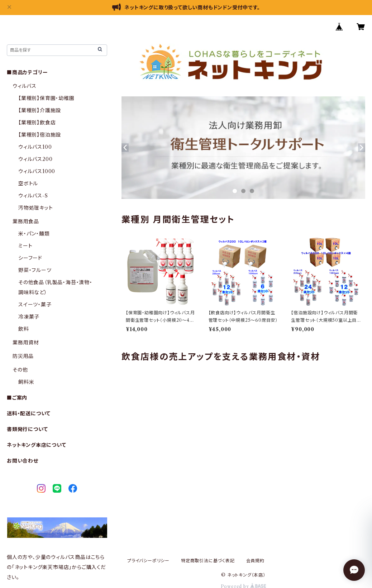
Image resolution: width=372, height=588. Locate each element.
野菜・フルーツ (35, 270)
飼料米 (26, 382)
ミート (25, 246)
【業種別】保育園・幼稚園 (46, 98)
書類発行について (27, 429)
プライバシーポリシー (148, 561)
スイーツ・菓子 (35, 305)
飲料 (24, 329)
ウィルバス (25, 86)
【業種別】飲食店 (37, 123)
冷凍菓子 (29, 317)
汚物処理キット (36, 208)
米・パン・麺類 (34, 234)
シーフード (30, 258)
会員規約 (255, 561)
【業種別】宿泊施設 (40, 135)
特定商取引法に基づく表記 (208, 561)
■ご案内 (17, 398)
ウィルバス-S (33, 196)
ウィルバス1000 (37, 171)
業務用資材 (26, 343)
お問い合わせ (23, 461)
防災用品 (23, 356)
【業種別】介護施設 (40, 110)
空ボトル (28, 183)
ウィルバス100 (35, 147)
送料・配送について (29, 413)
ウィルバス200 (35, 159)
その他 (20, 370)
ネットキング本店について (37, 445)
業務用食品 (26, 221)
